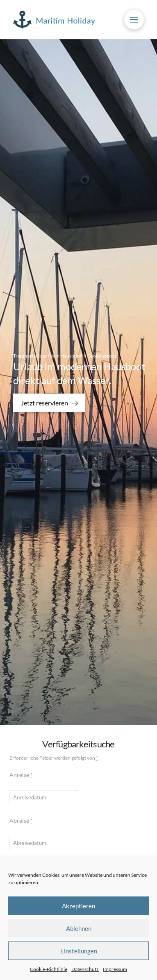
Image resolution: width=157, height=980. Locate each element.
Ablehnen (79, 928)
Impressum (115, 969)
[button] (134, 20)
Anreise (21, 775)
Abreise (21, 820)
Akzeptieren (78, 906)
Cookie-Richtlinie (49, 969)
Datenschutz (85, 969)
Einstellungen (79, 951)
